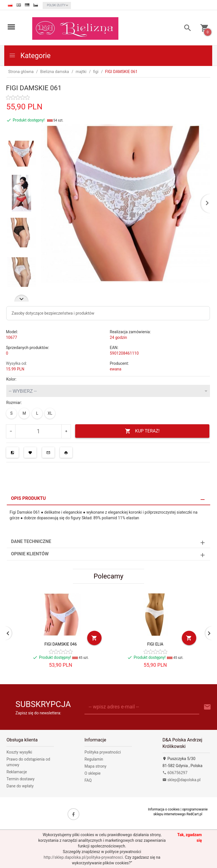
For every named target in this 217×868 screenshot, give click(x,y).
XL (50, 413)
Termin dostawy (20, 779)
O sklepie (93, 773)
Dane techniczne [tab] (31, 541)
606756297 (175, 773)
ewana (116, 369)
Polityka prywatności (103, 752)
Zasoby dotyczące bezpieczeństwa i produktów (53, 313)
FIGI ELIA (155, 644)
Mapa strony (96, 766)
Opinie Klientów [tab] (30, 554)
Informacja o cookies (164, 809)
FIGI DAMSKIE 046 (61, 644)
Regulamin (94, 759)
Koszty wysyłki (19, 752)
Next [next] (21, 298)
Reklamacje (17, 772)
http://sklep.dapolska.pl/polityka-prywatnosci (83, 857)
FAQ (88, 780)
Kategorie (30, 56)
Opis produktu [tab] (28, 498)
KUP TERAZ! (142, 431)
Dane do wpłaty (20, 786)
